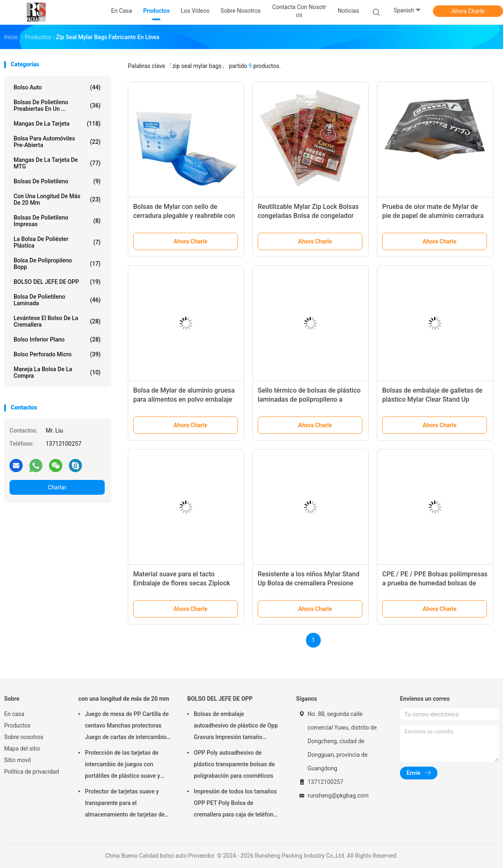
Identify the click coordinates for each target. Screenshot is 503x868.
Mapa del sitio (22, 749)
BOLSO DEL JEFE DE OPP (57, 282)
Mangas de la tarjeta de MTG (57, 163)
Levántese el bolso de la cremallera (57, 321)
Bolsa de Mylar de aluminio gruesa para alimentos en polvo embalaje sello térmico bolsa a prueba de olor (186, 399)
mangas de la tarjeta (57, 124)
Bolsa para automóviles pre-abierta (57, 142)
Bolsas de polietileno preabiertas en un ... (57, 105)
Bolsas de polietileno (57, 181)
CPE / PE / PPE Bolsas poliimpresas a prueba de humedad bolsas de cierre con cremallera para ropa (435, 583)
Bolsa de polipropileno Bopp (57, 264)
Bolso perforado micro (57, 354)
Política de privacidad (32, 772)
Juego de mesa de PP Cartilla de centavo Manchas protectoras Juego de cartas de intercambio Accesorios (127, 727)
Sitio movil (18, 760)
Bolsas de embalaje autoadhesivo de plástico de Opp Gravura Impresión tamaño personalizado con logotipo (236, 727)
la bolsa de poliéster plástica (57, 242)
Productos (17, 725)
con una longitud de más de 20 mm (57, 199)
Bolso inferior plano (57, 339)
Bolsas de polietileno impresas (57, 221)
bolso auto (57, 87)
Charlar (57, 487)
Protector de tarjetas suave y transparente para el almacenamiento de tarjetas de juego (125, 804)
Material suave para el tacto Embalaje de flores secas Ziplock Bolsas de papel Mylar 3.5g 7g (182, 583)
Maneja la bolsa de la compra (57, 372)
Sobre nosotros (24, 737)
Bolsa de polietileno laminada (57, 300)
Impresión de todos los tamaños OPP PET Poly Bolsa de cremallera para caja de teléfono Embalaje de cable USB (235, 804)
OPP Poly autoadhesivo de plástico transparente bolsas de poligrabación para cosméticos (234, 764)
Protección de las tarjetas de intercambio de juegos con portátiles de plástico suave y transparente (122, 765)
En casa (14, 714)
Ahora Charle (468, 11)
